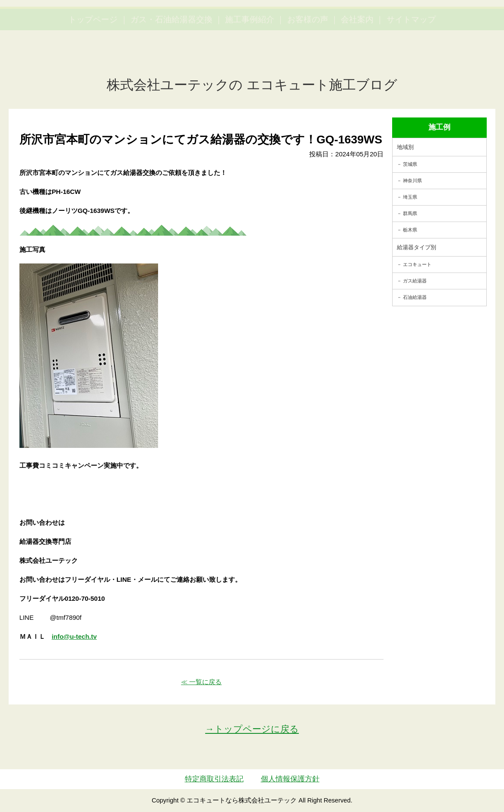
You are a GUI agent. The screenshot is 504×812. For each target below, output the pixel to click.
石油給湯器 (415, 297)
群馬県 (410, 213)
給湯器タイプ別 (417, 247)
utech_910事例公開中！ (179, 30)
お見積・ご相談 (466, 24)
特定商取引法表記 (214, 779)
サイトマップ (411, 59)
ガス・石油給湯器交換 (171, 59)
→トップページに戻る (252, 729)
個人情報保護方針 (290, 779)
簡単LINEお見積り (402, 24)
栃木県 (410, 230)
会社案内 (357, 59)
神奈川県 (412, 181)
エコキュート (417, 264)
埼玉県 (410, 197)
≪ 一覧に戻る (201, 682)
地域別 (405, 147)
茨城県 (410, 164)
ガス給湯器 (415, 281)
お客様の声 (308, 59)
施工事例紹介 (250, 59)
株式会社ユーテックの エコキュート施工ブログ (252, 85)
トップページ (93, 59)
